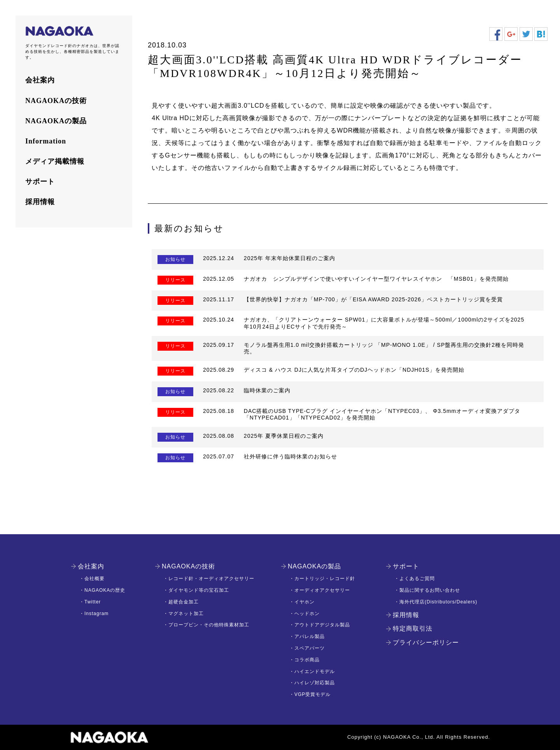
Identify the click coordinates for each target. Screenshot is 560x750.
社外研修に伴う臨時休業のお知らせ (290, 456)
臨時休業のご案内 (267, 390)
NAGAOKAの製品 (56, 121)
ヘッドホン (307, 614)
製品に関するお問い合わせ (430, 590)
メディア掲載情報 (55, 161)
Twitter (93, 602)
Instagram (96, 614)
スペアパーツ (310, 648)
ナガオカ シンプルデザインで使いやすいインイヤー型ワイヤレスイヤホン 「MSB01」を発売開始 (376, 279)
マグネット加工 (186, 614)
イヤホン (304, 602)
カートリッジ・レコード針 (325, 579)
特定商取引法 (413, 628)
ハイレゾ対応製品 (315, 683)
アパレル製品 (310, 636)
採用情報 (40, 202)
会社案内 (40, 80)
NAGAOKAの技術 (56, 101)
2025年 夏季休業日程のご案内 (284, 436)
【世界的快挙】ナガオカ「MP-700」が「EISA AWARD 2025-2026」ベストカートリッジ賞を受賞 (373, 299)
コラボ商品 (307, 660)
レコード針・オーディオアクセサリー (211, 579)
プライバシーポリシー (426, 642)
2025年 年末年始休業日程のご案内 (290, 258)
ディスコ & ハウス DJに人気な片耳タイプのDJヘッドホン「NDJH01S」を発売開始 (354, 370)
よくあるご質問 (417, 579)
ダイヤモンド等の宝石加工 (199, 590)
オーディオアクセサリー (322, 590)
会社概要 (94, 579)
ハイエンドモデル (315, 671)
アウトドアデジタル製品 (322, 625)
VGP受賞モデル (312, 694)
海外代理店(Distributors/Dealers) (438, 602)
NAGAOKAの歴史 (105, 590)
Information (46, 141)
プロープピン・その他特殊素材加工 (209, 625)
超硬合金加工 (184, 602)
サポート (40, 182)
